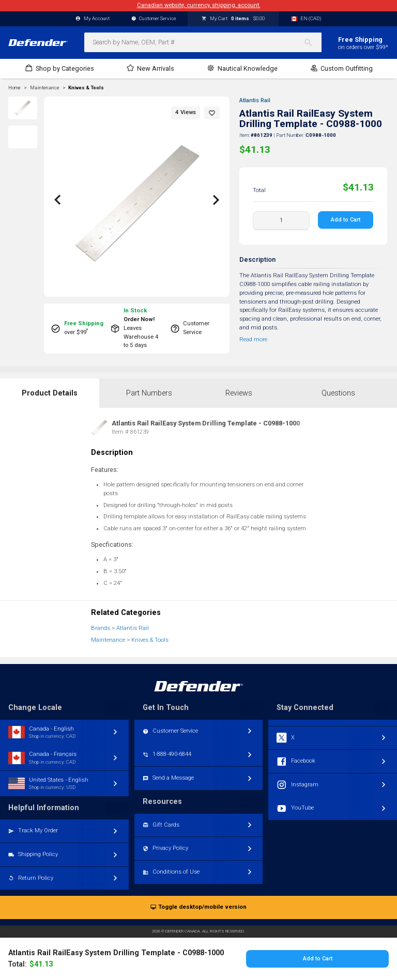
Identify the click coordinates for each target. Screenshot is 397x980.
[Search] (312, 42)
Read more (253, 339)
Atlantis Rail (255, 100)
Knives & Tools (86, 88)
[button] (212, 113)
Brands (101, 628)
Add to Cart (346, 220)
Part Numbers (149, 393)
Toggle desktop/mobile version (198, 907)
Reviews (239, 393)
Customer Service (154, 19)
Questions (338, 393)
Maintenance (108, 640)
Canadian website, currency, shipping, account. (199, 5)
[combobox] (203, 42)
